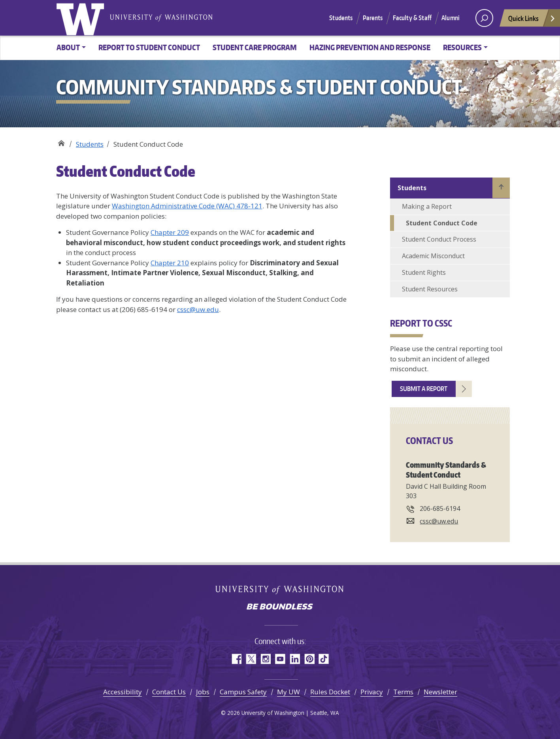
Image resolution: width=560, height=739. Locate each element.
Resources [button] (462, 47)
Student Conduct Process (439, 239)
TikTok (324, 659)
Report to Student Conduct (149, 47)
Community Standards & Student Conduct (61, 141)
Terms (403, 692)
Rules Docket (330, 692)
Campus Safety (243, 692)
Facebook (236, 659)
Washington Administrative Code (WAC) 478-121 (187, 206)
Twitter (251, 659)
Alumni (451, 18)
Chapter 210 (170, 263)
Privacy (372, 692)
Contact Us (169, 692)
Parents (373, 18)
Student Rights (424, 272)
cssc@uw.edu (198, 309)
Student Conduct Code (442, 223)
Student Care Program (255, 47)
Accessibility (123, 692)
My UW (288, 692)
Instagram (265, 659)
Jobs (203, 692)
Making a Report (427, 206)
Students (341, 18)
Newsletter (440, 692)
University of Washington (82, 18)
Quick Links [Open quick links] (532, 20)
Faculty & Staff (412, 18)
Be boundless (280, 607)
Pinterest (309, 659)
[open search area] (484, 18)
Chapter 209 (170, 232)
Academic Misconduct (433, 256)
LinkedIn (295, 659)
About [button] (68, 47)
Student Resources (430, 289)
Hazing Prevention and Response (370, 47)
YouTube (280, 659)
